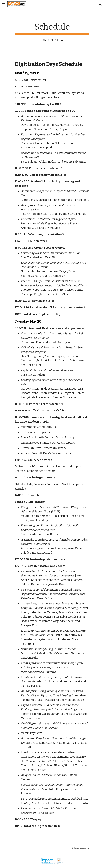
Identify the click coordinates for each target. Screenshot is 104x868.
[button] (4, 4)
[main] (52, 32)
